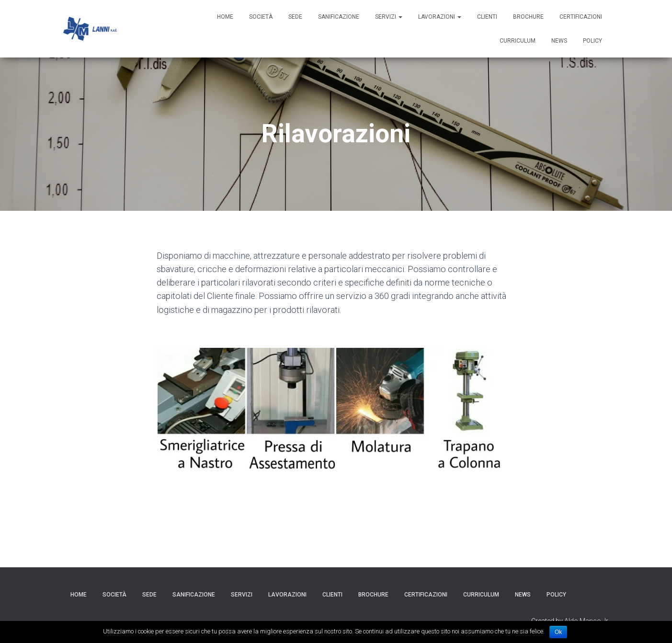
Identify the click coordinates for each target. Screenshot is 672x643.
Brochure (528, 17)
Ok (558, 632)
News (559, 41)
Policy (592, 41)
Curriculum (518, 41)
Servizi (389, 17)
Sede (295, 17)
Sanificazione (339, 17)
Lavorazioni (440, 17)
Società (261, 17)
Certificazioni (581, 17)
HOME (225, 17)
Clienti (487, 17)
